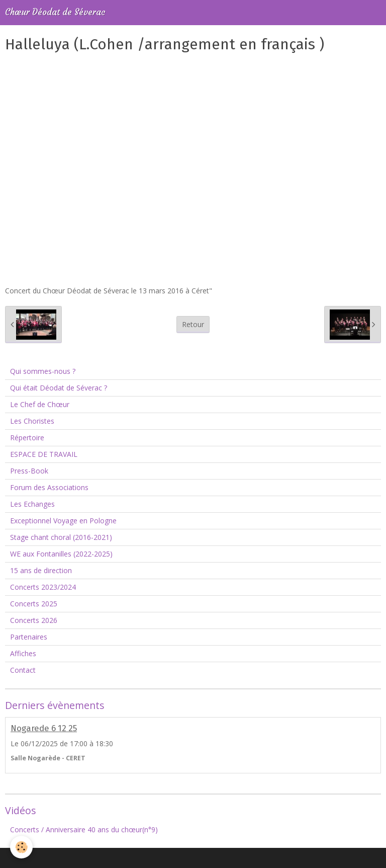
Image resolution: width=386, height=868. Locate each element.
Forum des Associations (49, 487)
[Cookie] (21, 847)
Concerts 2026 (34, 620)
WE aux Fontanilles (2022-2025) (61, 554)
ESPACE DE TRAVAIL (44, 454)
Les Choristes (32, 421)
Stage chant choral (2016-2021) (61, 537)
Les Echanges (32, 504)
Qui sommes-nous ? (43, 371)
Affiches (23, 653)
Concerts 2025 (34, 604)
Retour (193, 324)
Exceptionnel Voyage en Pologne (63, 521)
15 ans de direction (41, 570)
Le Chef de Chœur (40, 404)
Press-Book (29, 471)
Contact (23, 670)
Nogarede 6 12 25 (44, 728)
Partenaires (29, 637)
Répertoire (27, 438)
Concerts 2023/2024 (43, 587)
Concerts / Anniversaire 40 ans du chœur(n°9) (84, 830)
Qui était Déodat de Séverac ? (59, 388)
